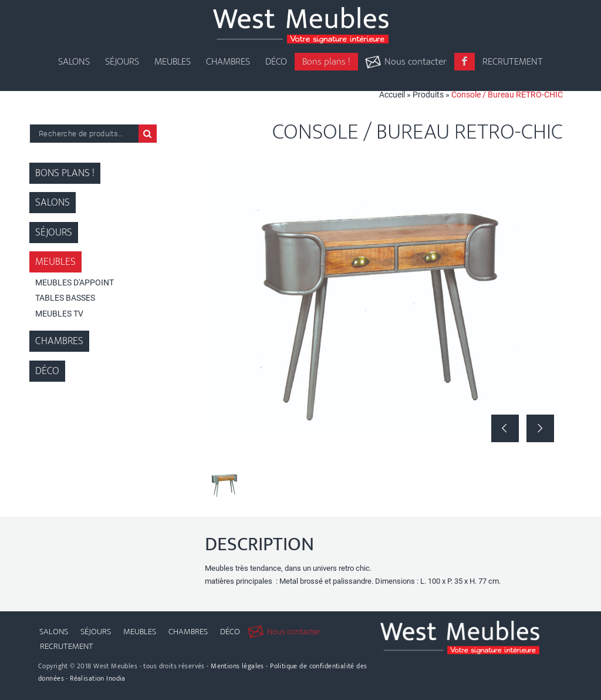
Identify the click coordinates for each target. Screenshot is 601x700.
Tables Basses (65, 298)
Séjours (54, 233)
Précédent (505, 428)
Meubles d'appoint (75, 282)
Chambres (59, 341)
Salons (53, 203)
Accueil (392, 95)
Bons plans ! (65, 173)
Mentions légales (237, 666)
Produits (428, 95)
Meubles (55, 262)
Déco (47, 371)
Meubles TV (59, 314)
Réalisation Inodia (98, 678)
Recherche (148, 134)
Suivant (540, 428)
